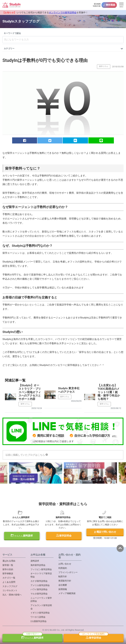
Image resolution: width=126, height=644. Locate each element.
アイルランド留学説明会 (41, 607)
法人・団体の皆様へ (12, 595)
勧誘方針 (63, 576)
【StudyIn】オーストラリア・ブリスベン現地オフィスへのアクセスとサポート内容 (30, 392)
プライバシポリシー (68, 572)
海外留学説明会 (38, 565)
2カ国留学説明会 (39, 621)
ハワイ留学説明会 (39, 589)
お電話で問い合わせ (105, 532)
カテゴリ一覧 (9, 578)
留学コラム (104, 66)
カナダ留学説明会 (39, 581)
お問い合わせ (65, 564)
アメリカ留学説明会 (40, 585)
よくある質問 (9, 582)
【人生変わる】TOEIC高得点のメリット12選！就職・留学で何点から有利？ (109, 392)
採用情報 (63, 589)
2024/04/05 (76, 401)
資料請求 (22, 536)
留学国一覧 (8, 565)
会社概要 (63, 585)
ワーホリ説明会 (38, 617)
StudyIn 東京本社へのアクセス (69, 390)
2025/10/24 (37, 408)
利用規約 (63, 568)
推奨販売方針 (65, 581)
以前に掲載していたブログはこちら (27, 455)
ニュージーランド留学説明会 (41, 600)
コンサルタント (10, 590)
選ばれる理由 (9, 561)
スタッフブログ (10, 586)
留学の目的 (8, 569)
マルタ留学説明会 (39, 594)
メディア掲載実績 (67, 593)
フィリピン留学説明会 (41, 569)
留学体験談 (8, 573)
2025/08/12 (116, 408)
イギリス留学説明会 (40, 613)
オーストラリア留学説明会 (41, 575)
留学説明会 (64, 536)
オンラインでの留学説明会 (63, 12)
